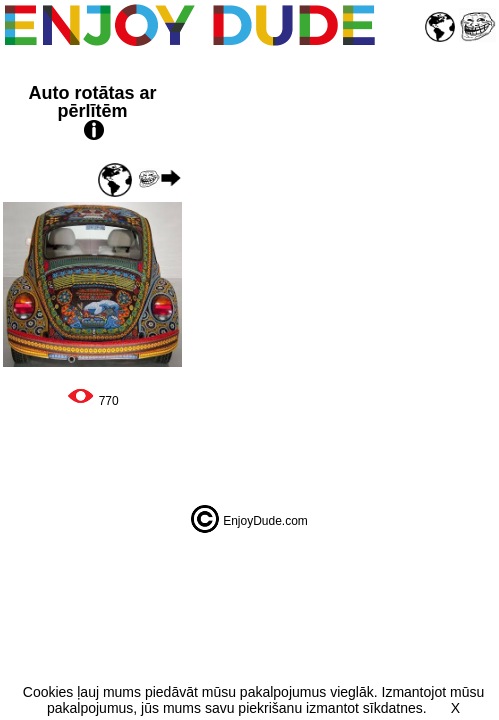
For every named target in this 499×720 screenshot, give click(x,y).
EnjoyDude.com (265, 521)
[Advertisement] (343, 274)
